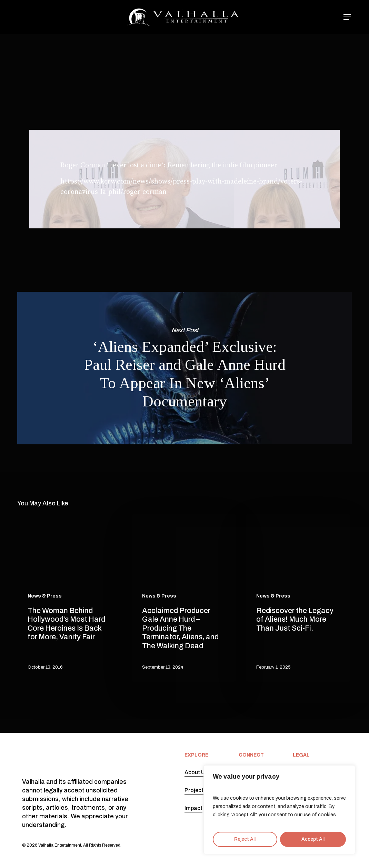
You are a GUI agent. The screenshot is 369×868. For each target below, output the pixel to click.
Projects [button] (196, 790)
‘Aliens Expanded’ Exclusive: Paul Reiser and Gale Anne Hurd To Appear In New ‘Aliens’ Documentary (185, 368)
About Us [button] (196, 772)
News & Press (182, 60)
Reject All (245, 839)
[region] (279, 810)
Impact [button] (193, 808)
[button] (348, 17)
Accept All (313, 839)
